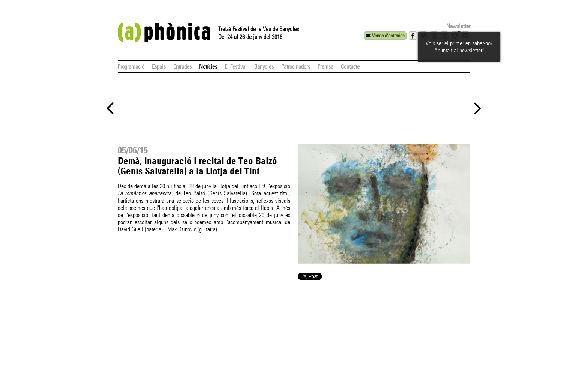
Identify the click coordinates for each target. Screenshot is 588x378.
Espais (159, 67)
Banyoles (264, 67)
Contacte (350, 67)
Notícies (208, 67)
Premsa (325, 67)
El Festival (236, 67)
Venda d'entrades (388, 36)
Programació (131, 67)
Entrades (182, 67)
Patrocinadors (296, 67)
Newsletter (458, 26)
